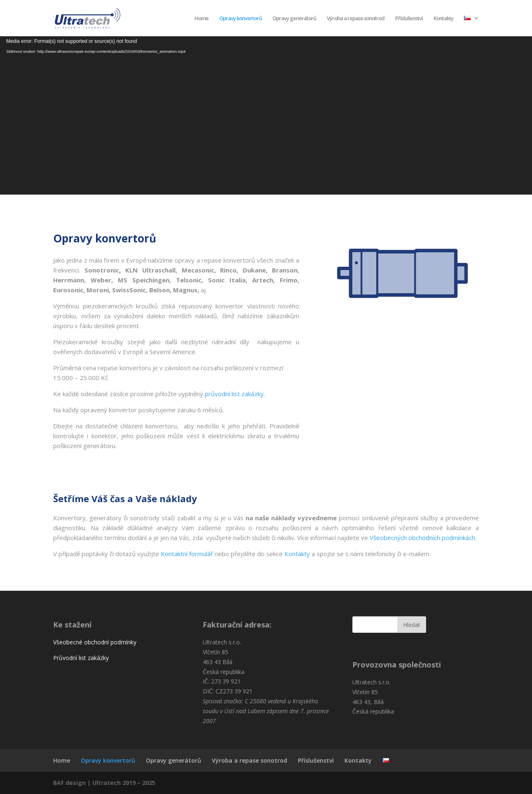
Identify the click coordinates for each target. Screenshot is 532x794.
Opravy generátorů (294, 19)
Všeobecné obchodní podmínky (95, 642)
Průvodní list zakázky (81, 658)
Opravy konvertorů (240, 19)
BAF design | (73, 783)
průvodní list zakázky (234, 394)
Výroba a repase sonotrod (356, 19)
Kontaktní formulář (187, 554)
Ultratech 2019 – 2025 (124, 783)
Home (202, 19)
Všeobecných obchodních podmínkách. (424, 538)
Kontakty (443, 19)
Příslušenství (409, 19)
